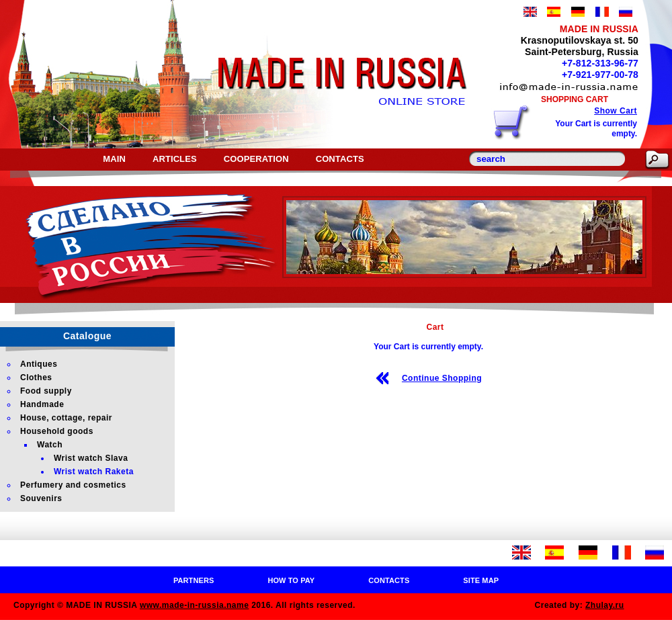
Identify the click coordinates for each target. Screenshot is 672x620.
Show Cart (616, 111)
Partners (194, 580)
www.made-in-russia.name (194, 605)
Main (114, 159)
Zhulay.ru (605, 605)
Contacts (340, 159)
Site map (481, 580)
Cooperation (256, 159)
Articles (175, 159)
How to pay (291, 580)
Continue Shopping (442, 378)
